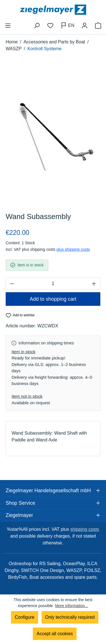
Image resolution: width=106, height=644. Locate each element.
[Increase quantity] (94, 284)
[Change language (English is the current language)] (67, 26)
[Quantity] (53, 284)
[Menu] (8, 26)
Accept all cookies (55, 634)
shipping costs (85, 529)
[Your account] (85, 26)
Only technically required (70, 617)
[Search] (37, 26)
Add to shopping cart (53, 299)
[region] (53, 135)
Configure (24, 617)
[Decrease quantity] (12, 284)
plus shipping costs (73, 249)
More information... (72, 606)
